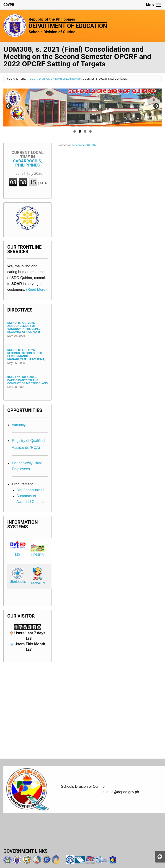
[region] (82, 107)
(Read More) (36, 289)
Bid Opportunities (30, 490)
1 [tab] (75, 131)
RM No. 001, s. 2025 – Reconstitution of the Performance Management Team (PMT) (26, 355)
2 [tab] (80, 131)
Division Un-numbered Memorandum (64, 79)
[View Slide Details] (82, 107)
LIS (18, 555)
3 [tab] (85, 131)
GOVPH (9, 5)
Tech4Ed (38, 583)
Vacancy (19, 425)
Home (32, 79)
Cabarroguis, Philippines (28, 159)
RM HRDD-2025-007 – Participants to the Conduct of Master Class (27, 380)
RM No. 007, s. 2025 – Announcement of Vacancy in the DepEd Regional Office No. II (24, 327)
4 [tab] (90, 131)
